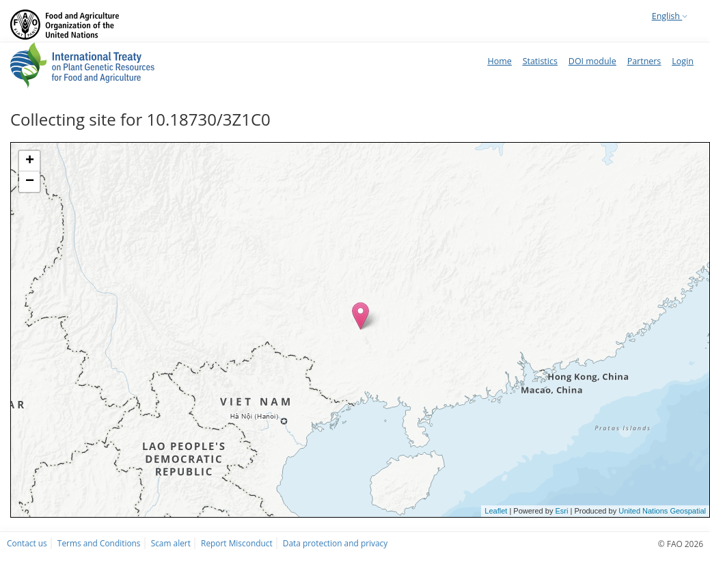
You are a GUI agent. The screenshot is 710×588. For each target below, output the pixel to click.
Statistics (540, 61)
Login (683, 61)
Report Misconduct (237, 543)
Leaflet (496, 511)
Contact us (27, 543)
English (670, 16)
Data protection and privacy (335, 543)
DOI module (592, 61)
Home (499, 61)
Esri (561, 511)
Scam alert (171, 543)
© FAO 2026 (681, 544)
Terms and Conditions (99, 543)
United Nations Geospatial (662, 511)
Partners (644, 61)
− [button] (30, 182)
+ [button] (30, 161)
